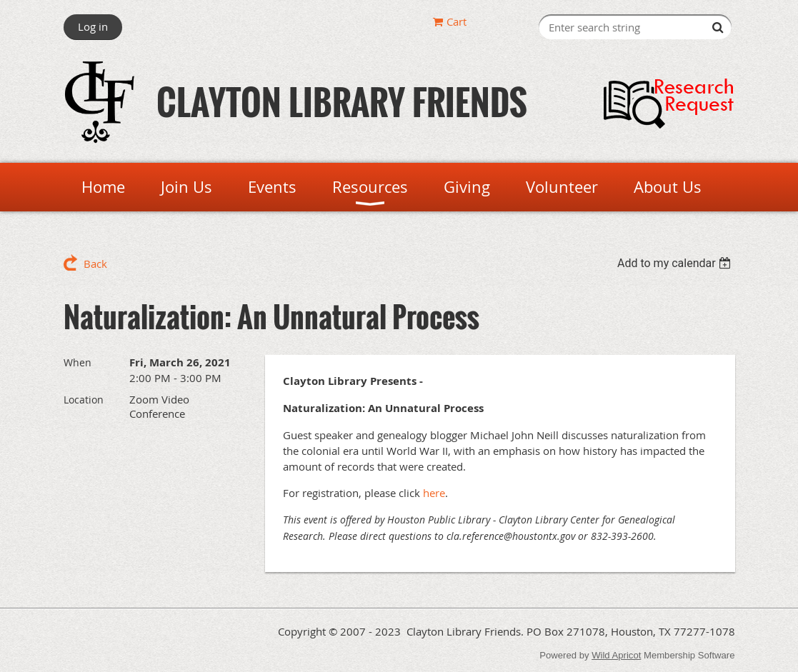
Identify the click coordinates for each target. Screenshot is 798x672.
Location (84, 400)
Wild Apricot (616, 655)
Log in (93, 26)
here (434, 493)
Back (95, 264)
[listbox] (676, 263)
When (78, 362)
